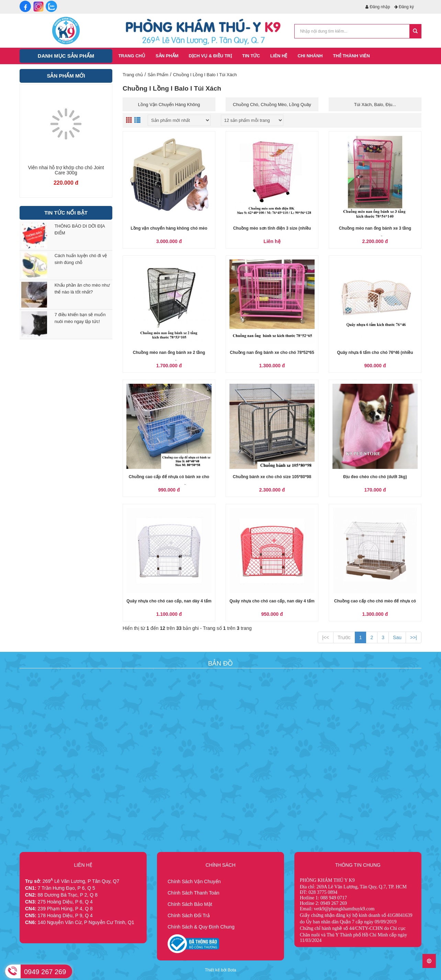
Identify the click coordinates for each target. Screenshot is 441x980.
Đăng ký (404, 7)
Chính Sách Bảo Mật (190, 904)
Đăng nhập (378, 7)
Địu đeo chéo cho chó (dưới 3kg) (375, 477)
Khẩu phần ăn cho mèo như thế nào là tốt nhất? (82, 289)
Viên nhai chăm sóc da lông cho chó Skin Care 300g (66, 170)
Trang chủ (133, 75)
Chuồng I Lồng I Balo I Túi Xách (205, 75)
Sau (397, 637)
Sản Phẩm (158, 75)
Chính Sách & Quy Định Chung (201, 927)
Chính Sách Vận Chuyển (194, 881)
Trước (344, 637)
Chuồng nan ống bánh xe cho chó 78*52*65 (272, 353)
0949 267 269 (45, 972)
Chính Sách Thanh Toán (194, 893)
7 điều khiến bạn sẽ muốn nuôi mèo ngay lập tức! (80, 318)
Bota (232, 970)
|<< (326, 637)
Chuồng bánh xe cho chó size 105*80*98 (272, 477)
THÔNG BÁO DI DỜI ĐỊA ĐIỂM (80, 229)
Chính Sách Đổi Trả (189, 915)
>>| (414, 637)
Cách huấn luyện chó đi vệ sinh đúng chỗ (81, 259)
